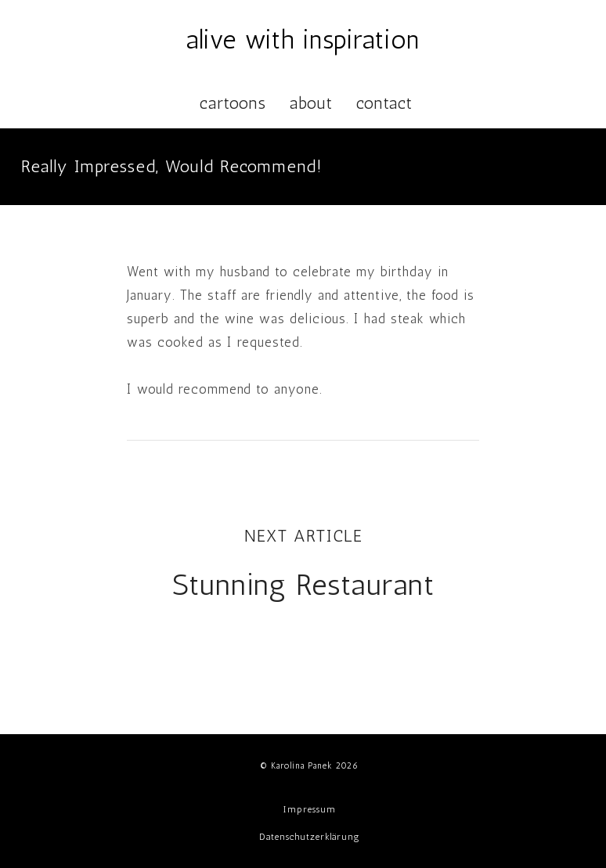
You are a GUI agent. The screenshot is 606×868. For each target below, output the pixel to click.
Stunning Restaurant (303, 585)
